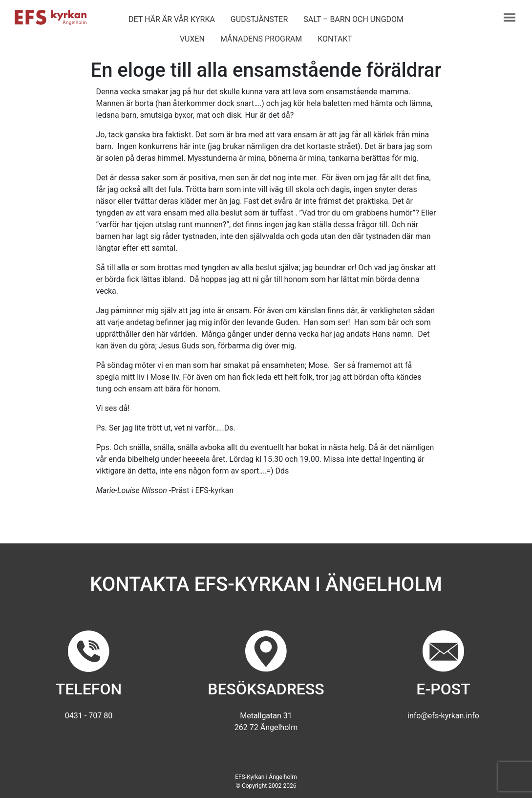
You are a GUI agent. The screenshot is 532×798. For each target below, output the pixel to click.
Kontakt (335, 39)
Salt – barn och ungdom (353, 19)
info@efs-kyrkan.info (443, 716)
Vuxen (192, 39)
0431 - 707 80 (89, 716)
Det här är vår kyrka (172, 19)
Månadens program (261, 39)
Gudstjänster (259, 19)
